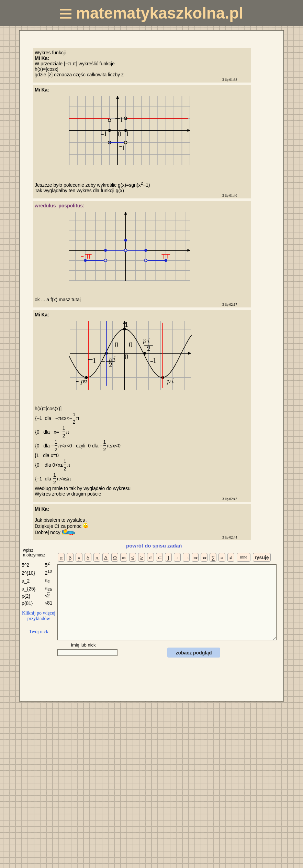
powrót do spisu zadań (154, 546)
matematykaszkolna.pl (151, 13)
